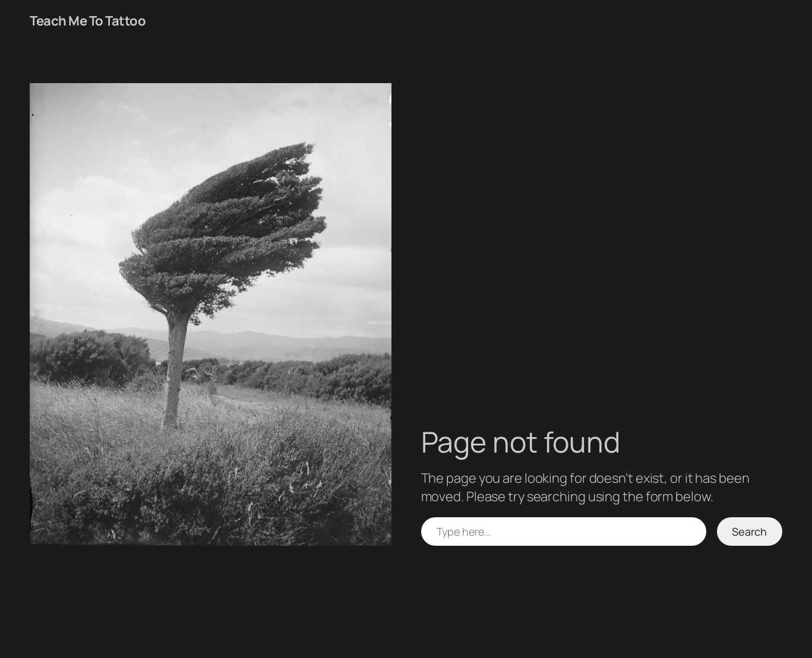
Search (749, 532)
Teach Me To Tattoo (88, 21)
